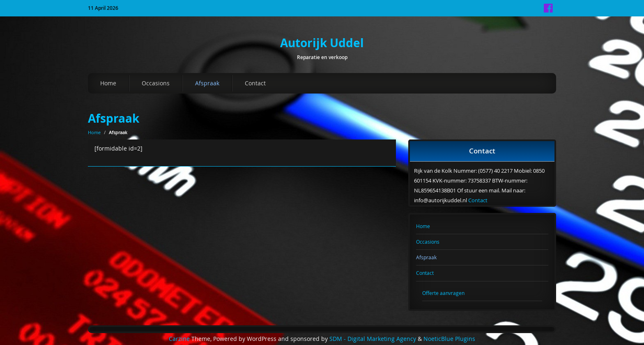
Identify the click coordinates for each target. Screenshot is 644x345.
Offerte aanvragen (443, 293)
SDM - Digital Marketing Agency (373, 339)
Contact (255, 83)
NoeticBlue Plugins (449, 339)
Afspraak (207, 83)
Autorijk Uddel (322, 43)
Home (108, 83)
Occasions (156, 83)
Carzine (180, 339)
